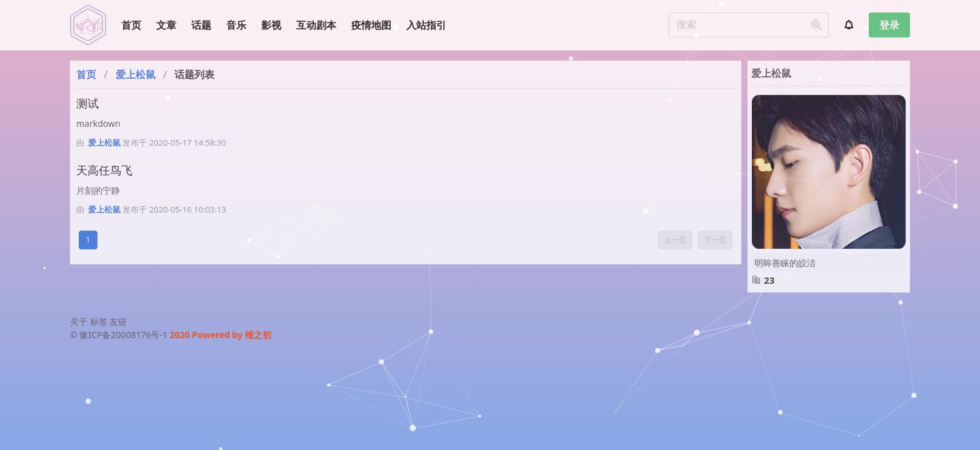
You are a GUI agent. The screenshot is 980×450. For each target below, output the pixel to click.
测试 (87, 103)
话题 (201, 25)
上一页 (675, 240)
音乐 (236, 25)
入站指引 (426, 25)
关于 (79, 322)
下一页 (715, 240)
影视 (271, 25)
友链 (118, 322)
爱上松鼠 (136, 74)
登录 (889, 25)
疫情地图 (371, 25)
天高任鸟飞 (104, 170)
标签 (99, 322)
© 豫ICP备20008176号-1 (120, 335)
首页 (131, 25)
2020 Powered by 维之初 (221, 335)
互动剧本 (316, 25)
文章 (166, 25)
